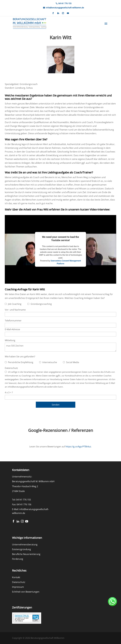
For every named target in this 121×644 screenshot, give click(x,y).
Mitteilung (10, 340)
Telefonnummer (13, 321)
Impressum (18, 587)
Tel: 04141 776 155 (21, 500)
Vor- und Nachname (15, 310)
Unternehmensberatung (25, 545)
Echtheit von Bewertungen (26, 592)
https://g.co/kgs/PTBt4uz (78, 447)
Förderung (18, 559)
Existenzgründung (21, 549)
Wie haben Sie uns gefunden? (20, 357)
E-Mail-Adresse (12, 329)
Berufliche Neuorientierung (26, 554)
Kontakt (16, 577)
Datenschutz (11, 368)
